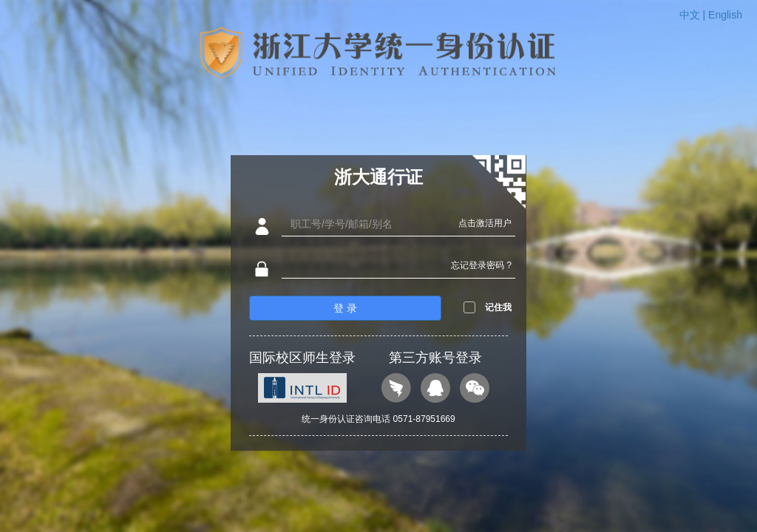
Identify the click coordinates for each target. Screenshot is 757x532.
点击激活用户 (485, 223)
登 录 (345, 308)
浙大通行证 (378, 177)
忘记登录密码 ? (481, 265)
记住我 (498, 307)
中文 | (694, 15)
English (725, 15)
